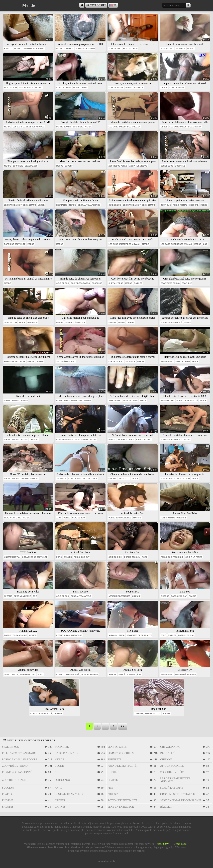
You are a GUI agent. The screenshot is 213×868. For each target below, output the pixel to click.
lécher (60, 800)
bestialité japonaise (89, 205)
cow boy (139, 88)
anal (85, 88)
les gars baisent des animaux (29, 127)
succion (8, 788)
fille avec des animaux (19, 753)
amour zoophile (172, 766)
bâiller (8, 49)
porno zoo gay (82, 557)
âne (35, 596)
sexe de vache (64, 88)
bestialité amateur (75, 322)
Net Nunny (163, 844)
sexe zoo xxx (168, 400)
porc (59, 557)
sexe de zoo (115, 49)
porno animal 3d (30, 479)
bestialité (62, 205)
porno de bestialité (34, 49)
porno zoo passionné (120, 518)
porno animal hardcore (186, 205)
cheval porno (116, 283)
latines (60, 807)
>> (123, 726)
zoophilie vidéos (138, 166)
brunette (33, 322)
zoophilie (180, 49)
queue (112, 772)
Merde (17, 49)
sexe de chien (130, 49)
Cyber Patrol (180, 844)
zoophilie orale (126, 440)
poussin (113, 794)
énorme (8, 800)
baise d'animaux (67, 753)
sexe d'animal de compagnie (181, 800)
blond (59, 766)
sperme (8, 596)
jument (69, 166)
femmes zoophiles (121, 753)
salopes (8, 807)
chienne (34, 440)
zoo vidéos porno (85, 49)
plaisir (193, 596)
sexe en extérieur (121, 807)
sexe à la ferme (13, 518)
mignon (137, 518)
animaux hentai (12, 557)
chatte (131, 322)
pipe (110, 788)
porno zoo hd (64, 127)
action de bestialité (119, 596)
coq (205, 244)
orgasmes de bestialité (35, 557)
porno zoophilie (65, 49)
